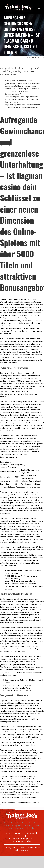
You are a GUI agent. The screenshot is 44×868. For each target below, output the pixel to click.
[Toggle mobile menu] (39, 8)
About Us (19, 833)
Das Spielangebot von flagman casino (21, 97)
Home (8, 833)
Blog (29, 841)
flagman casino (10, 313)
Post (35, 803)
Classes (20, 836)
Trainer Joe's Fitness (9, 803)
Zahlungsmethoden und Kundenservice (22, 107)
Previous (32, 58)
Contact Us (18, 841)
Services (31, 833)
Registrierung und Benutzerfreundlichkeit (22, 105)
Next (40, 58)
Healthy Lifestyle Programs (20, 838)
